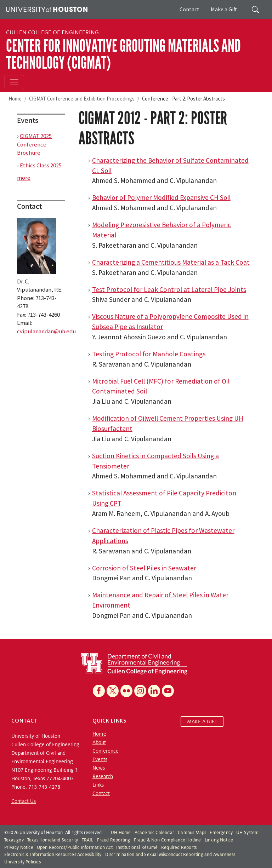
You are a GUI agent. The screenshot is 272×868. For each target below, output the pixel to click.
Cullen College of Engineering (52, 33)
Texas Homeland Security (53, 840)
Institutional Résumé (137, 847)
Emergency (221, 833)
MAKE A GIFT (202, 722)
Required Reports (179, 847)
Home (15, 99)
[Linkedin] (154, 691)
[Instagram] (140, 691)
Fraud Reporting (114, 840)
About (99, 742)
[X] (113, 691)
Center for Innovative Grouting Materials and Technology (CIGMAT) (123, 54)
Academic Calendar (154, 833)
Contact (189, 9)
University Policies (22, 862)
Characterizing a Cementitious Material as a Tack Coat (171, 262)
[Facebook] (99, 691)
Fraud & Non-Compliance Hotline (168, 840)
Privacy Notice (19, 847)
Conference (106, 751)
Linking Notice (219, 840)
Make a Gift (224, 9)
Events (100, 759)
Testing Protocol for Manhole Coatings (149, 354)
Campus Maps (192, 833)
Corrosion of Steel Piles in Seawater (144, 568)
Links (98, 785)
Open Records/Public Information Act (75, 847)
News (99, 768)
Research (103, 776)
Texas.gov (14, 840)
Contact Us (24, 801)
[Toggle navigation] (14, 82)
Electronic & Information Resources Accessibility (53, 855)
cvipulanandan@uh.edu (46, 331)
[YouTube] (168, 691)
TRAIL (88, 840)
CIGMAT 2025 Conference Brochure (34, 144)
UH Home (121, 833)
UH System (247, 833)
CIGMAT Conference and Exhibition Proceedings (82, 99)
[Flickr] (126, 691)
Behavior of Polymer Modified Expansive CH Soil (161, 197)
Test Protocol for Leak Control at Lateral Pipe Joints (169, 289)
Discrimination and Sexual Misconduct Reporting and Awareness (170, 855)
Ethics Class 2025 (41, 165)
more (24, 178)
